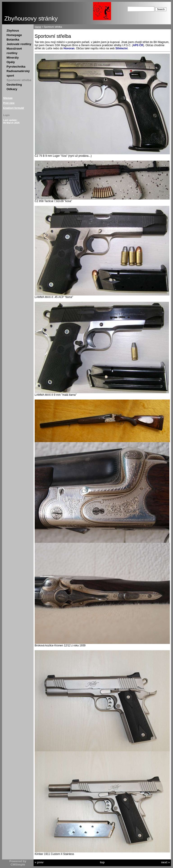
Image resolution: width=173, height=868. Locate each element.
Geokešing (14, 85)
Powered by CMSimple (18, 863)
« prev (39, 862)
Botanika (13, 40)
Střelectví (121, 48)
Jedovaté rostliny (19, 44)
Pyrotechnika (16, 67)
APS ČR (138, 45)
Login (6, 115)
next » (165, 862)
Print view (9, 103)
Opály (11, 62)
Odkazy (12, 89)
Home (38, 27)
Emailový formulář (14, 108)
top (102, 862)
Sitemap (8, 98)
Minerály (13, 58)
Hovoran (69, 48)
